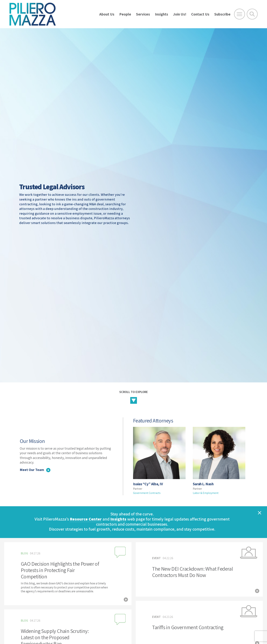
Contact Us (200, 14)
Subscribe (222, 14)
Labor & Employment (206, 493)
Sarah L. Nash (203, 484)
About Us (107, 14)
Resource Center (86, 519)
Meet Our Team (35, 470)
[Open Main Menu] (240, 14)
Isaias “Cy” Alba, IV (148, 484)
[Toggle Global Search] (252, 14)
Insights (162, 14)
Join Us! (180, 14)
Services (143, 14)
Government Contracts (147, 493)
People (125, 14)
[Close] (260, 513)
